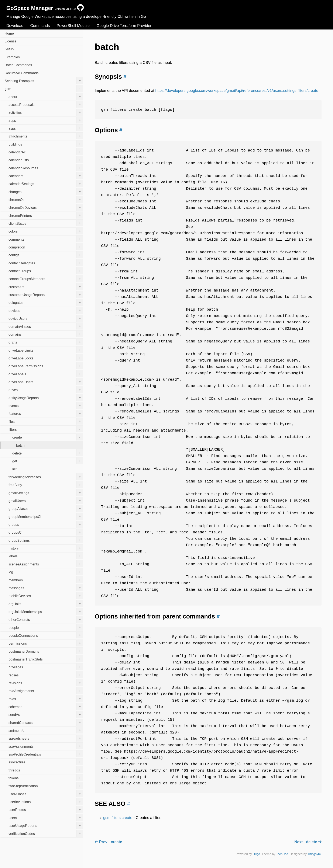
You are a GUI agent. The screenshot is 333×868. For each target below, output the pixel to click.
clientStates (46, 223)
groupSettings (46, 540)
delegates (46, 302)
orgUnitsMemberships (46, 611)
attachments (46, 136)
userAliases (46, 794)
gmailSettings (46, 492)
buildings (46, 144)
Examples (12, 57)
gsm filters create (118, 818)
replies (46, 675)
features (46, 413)
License (11, 41)
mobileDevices (46, 596)
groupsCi (46, 532)
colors (46, 231)
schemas (46, 706)
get (48, 461)
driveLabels (46, 374)
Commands (40, 26)
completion (46, 247)
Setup (9, 49)
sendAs (46, 714)
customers (46, 286)
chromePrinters (46, 215)
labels (46, 556)
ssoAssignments (46, 746)
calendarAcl (46, 152)
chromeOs (46, 199)
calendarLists (46, 160)
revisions (46, 683)
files (46, 421)
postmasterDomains (46, 651)
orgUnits (46, 603)
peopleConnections (46, 635)
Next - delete (308, 842)
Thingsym (314, 854)
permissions (46, 643)
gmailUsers (46, 500)
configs (46, 255)
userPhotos (46, 809)
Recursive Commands (22, 73)
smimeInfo (46, 730)
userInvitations (46, 802)
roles (46, 698)
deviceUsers (46, 318)
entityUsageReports (46, 397)
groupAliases (46, 508)
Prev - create (108, 842)
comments (46, 239)
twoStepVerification (46, 786)
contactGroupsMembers (46, 279)
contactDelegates (46, 263)
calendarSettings (46, 184)
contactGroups (46, 271)
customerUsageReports (46, 294)
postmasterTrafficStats (46, 659)
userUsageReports (46, 825)
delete (48, 453)
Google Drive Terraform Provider (124, 26)
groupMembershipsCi (46, 516)
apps (46, 120)
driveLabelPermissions (46, 366)
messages (46, 588)
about (46, 96)
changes (46, 191)
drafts (46, 342)
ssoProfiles (46, 762)
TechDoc (282, 854)
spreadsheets (46, 738)
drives (46, 390)
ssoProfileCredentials (46, 754)
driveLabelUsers (46, 381)
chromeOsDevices (46, 207)
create (48, 437)
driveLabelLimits (46, 350)
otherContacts (46, 619)
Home (9, 33)
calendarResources (46, 168)
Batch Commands (18, 65)
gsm (44, 88)
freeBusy (46, 485)
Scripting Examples (44, 80)
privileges (46, 667)
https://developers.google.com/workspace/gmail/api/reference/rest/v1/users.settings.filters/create (237, 91)
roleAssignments (46, 691)
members (46, 580)
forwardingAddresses (46, 477)
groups (46, 524)
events (46, 405)
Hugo (256, 854)
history (46, 548)
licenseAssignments (46, 564)
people (46, 627)
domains (46, 334)
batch (20, 445)
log (46, 572)
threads (46, 770)
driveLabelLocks (46, 358)
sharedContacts (46, 722)
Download (15, 26)
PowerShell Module (73, 26)
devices (46, 310)
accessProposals (46, 104)
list (14, 469)
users (46, 817)
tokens (46, 778)
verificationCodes (46, 833)
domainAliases (46, 326)
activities (46, 112)
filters (46, 429)
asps (46, 128)
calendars (46, 175)
